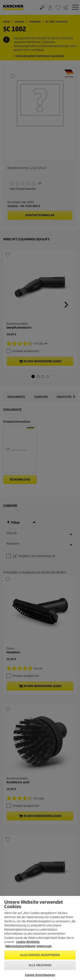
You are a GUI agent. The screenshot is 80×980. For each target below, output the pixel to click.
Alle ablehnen (40, 965)
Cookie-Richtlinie (28, 942)
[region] (40, 938)
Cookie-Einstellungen (40, 975)
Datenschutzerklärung (20, 946)
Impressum (44, 946)
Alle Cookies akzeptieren (40, 955)
